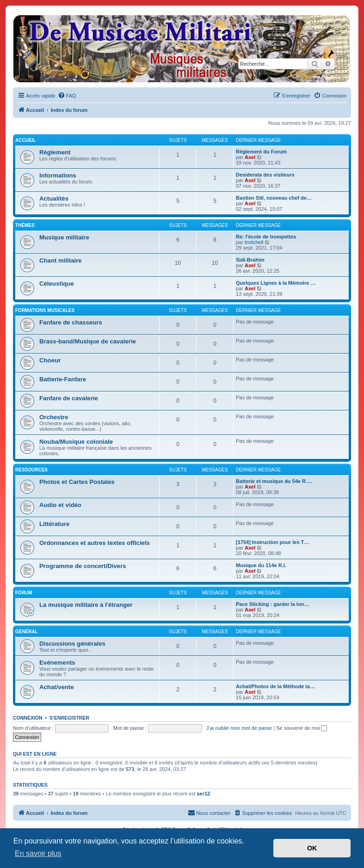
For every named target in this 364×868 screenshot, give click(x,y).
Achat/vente (57, 687)
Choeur (50, 360)
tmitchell (254, 242)
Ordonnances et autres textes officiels (95, 543)
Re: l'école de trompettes (266, 237)
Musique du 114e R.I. (261, 565)
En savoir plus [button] (38, 853)
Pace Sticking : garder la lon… (272, 604)
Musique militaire (64, 237)
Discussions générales (72, 644)
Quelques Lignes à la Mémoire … (276, 283)
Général (27, 632)
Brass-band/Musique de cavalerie (88, 341)
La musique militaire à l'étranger (86, 605)
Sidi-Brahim (250, 260)
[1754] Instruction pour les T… (272, 542)
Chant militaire (61, 260)
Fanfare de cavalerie (69, 398)
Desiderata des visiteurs (265, 175)
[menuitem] (67, 96)
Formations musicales (45, 310)
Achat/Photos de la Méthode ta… (275, 686)
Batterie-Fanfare (63, 379)
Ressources (31, 470)
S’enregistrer (69, 718)
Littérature (54, 524)
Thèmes (25, 225)
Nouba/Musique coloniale (76, 442)
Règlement (55, 152)
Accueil (25, 140)
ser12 (203, 794)
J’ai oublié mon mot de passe (239, 728)
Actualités (54, 199)
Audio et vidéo (60, 505)
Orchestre (54, 417)
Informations (58, 175)
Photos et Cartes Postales (77, 482)
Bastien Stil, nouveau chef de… (274, 198)
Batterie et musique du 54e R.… (274, 481)
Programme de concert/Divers (83, 566)
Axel (250, 157)
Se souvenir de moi (302, 728)
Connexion (28, 718)
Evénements (57, 663)
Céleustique (57, 284)
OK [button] (312, 848)
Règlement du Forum (261, 152)
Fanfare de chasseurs (71, 322)
